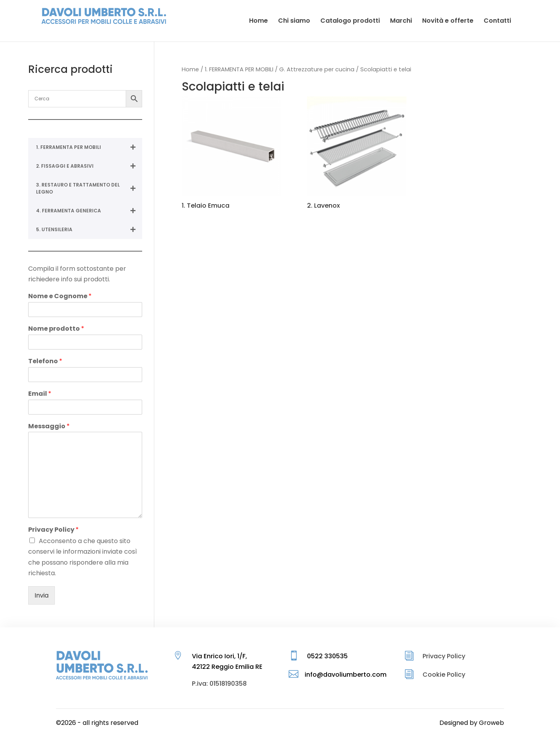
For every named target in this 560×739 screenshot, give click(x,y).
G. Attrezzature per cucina (317, 69)
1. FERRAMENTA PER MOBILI (239, 69)
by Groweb (487, 723)
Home (190, 69)
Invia (42, 595)
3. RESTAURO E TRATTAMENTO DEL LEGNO (89, 188)
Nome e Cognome (60, 296)
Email (40, 394)
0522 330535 (327, 656)
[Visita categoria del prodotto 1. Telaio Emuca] (231, 154)
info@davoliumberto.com (346, 675)
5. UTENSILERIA (89, 230)
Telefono (45, 361)
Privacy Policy (53, 530)
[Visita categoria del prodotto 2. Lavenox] (357, 154)
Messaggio (49, 427)
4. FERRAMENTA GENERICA (89, 211)
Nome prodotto (56, 329)
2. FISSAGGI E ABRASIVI (89, 166)
